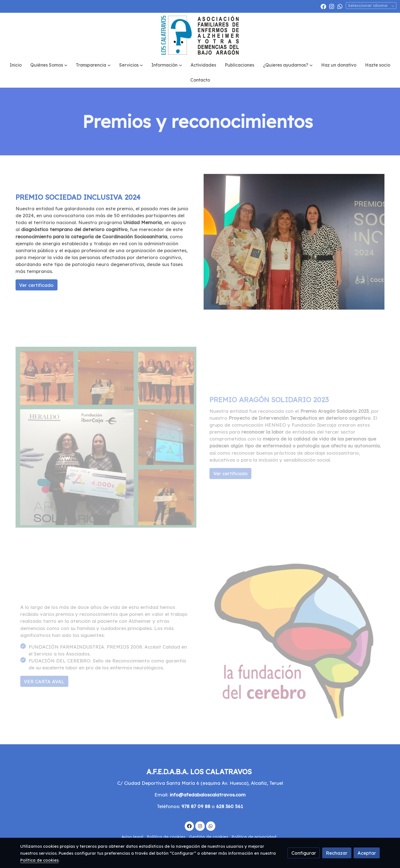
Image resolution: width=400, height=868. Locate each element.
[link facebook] (323, 6)
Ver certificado (36, 285)
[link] (200, 35)
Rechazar (337, 853)
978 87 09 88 (196, 806)
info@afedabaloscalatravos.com (208, 795)
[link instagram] (332, 6)
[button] (49, 65)
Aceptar (367, 853)
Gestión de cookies (209, 837)
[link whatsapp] (340, 6)
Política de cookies (166, 837)
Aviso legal (132, 837)
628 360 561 (230, 806)
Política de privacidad (254, 837)
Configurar (304, 853)
